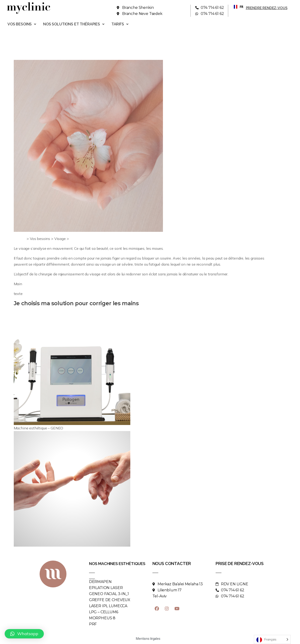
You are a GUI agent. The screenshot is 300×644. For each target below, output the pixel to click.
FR (237, 7)
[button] (24, 634)
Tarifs (120, 24)
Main (74, 239)
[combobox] (237, 7)
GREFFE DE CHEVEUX (110, 600)
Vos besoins (22, 24)
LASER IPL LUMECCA (108, 606)
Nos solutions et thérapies (74, 24)
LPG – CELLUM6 (104, 612)
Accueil (20, 239)
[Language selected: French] (272, 639)
